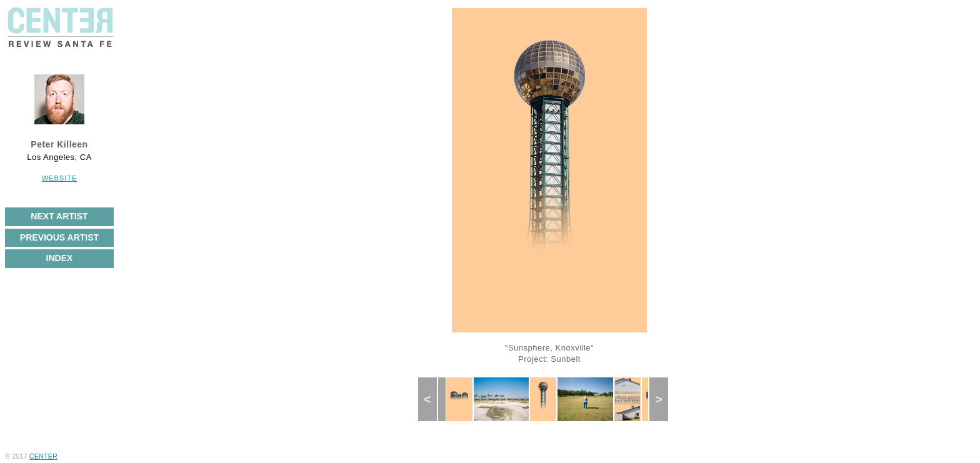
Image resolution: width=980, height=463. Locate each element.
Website (60, 178)
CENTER (43, 456)
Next (663, 399)
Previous (433, 399)
